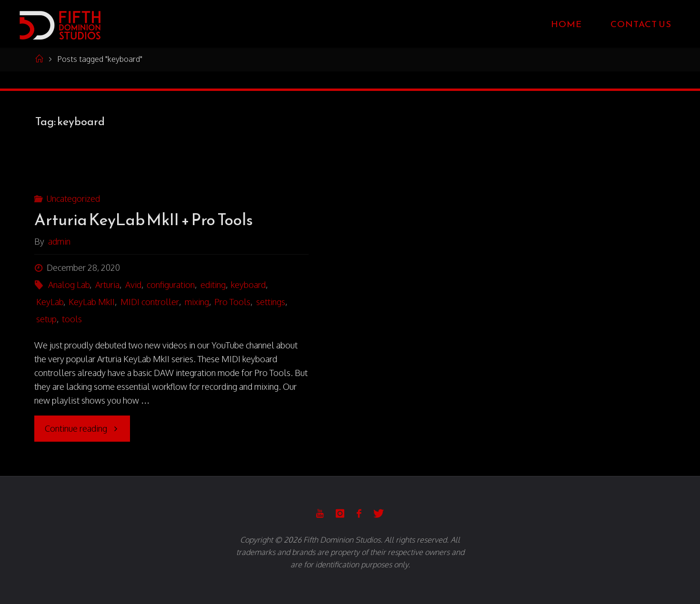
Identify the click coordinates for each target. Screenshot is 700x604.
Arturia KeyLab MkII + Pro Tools (144, 220)
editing (213, 285)
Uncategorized (73, 198)
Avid (133, 285)
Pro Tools (232, 302)
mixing (197, 302)
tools (72, 319)
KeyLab (50, 302)
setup (46, 319)
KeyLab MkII (92, 302)
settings (271, 302)
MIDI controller (150, 302)
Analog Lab (69, 285)
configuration (171, 285)
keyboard (248, 285)
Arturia (107, 285)
